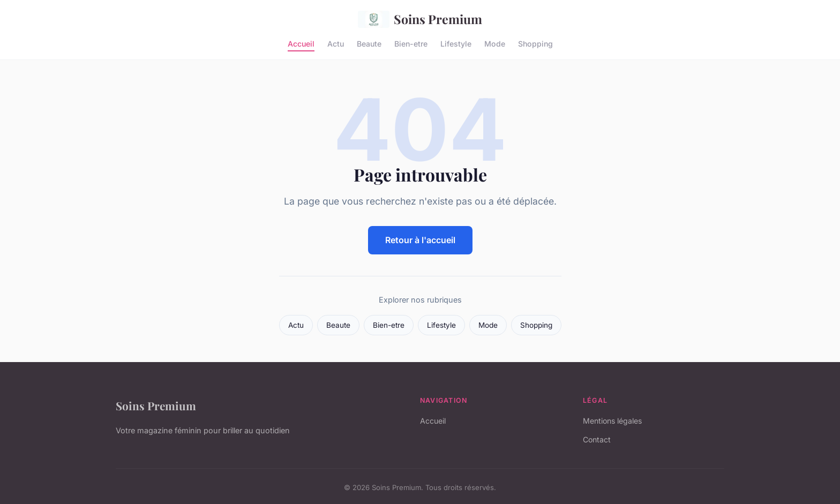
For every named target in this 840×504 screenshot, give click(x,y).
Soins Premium (420, 19)
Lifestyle (456, 43)
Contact (597, 439)
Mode (495, 43)
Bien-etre (411, 43)
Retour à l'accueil (420, 240)
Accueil (301, 43)
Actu (336, 43)
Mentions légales (612, 421)
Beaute (369, 43)
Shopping (535, 43)
